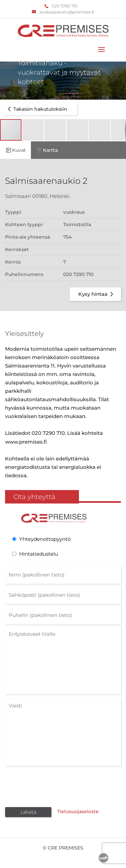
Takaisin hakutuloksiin (36, 109)
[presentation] (56, 786)
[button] (33, 130)
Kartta (47, 150)
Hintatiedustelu (39, 554)
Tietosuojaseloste (78, 811)
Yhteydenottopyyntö (45, 539)
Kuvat (15, 150)
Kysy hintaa (97, 294)
